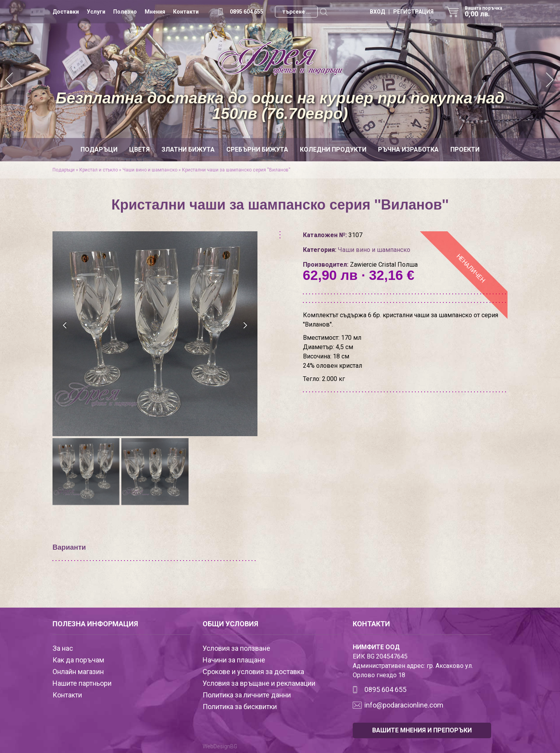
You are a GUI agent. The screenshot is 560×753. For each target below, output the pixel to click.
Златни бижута (188, 149)
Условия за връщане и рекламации (259, 683)
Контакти (186, 12)
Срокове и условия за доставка (253, 672)
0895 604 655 (247, 12)
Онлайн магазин (78, 672)
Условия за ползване (236, 648)
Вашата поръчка (486, 12)
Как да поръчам (78, 660)
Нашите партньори (82, 683)
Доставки (66, 12)
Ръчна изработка (408, 149)
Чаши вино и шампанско (150, 170)
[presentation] (65, 325)
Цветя (139, 149)
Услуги (96, 12)
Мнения (155, 12)
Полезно (125, 12)
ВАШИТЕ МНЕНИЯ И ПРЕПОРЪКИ (422, 730)
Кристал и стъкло (99, 170)
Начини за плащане (234, 660)
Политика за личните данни (247, 695)
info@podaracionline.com (404, 705)
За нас (63, 648)
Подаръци (99, 149)
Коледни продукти (333, 149)
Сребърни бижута (257, 149)
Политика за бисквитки (240, 707)
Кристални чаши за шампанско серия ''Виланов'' (236, 170)
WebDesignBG (220, 746)
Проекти (465, 149)
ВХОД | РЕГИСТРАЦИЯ (402, 12)
